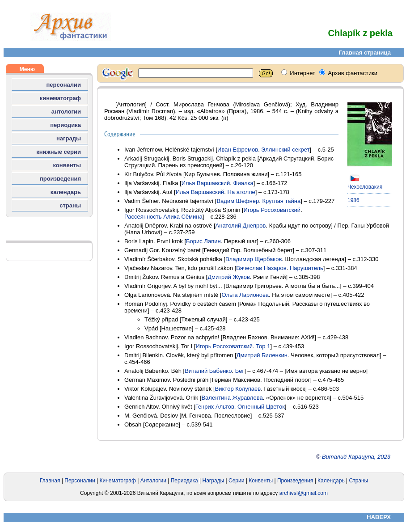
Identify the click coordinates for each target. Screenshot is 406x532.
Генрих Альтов (215, 407)
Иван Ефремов (238, 150)
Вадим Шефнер (238, 201)
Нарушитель (307, 268)
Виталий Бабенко (208, 371)
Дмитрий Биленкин (262, 355)
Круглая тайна (281, 201)
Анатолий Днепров (241, 226)
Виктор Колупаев (238, 389)
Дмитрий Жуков (229, 277)
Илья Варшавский (206, 183)
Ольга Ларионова (245, 295)
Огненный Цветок (261, 407)
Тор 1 (263, 346)
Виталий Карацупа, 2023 (356, 457)
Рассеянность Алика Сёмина (163, 217)
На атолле (241, 192)
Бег (240, 371)
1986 (353, 200)
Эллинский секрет (285, 150)
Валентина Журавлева (232, 398)
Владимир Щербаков (254, 259)
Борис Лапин (203, 241)
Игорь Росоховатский (272, 210)
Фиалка (243, 183)
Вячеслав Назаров (261, 268)
